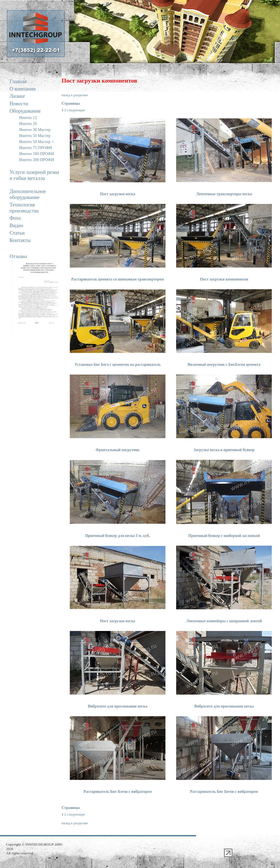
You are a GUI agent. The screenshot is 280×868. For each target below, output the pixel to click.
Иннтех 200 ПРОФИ (37, 160)
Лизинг (17, 96)
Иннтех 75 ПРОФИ (36, 148)
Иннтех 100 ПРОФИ (37, 154)
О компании (23, 89)
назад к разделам (75, 95)
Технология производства (24, 208)
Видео (16, 225)
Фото (15, 218)
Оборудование (25, 111)
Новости (19, 103)
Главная (18, 81)
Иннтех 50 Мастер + (37, 142)
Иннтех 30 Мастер (35, 130)
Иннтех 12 (28, 118)
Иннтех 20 (28, 124)
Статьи (17, 233)
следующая (76, 110)
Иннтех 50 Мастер (35, 136)
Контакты (20, 240)
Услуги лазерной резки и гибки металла (34, 175)
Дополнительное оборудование (28, 194)
